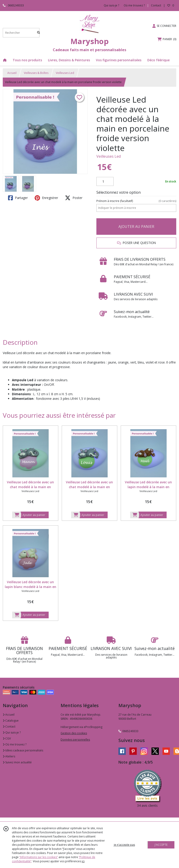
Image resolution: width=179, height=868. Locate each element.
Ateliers (9, 756)
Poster (74, 198)
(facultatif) (136, 201)
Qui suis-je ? (12, 732)
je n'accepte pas (124, 845)
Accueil (12, 73)
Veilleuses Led (65, 73)
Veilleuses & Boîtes (36, 73)
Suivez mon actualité (17, 762)
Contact (156, 5)
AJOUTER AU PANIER (136, 227)
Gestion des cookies (74, 733)
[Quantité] (105, 182)
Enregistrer (46, 198)
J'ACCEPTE (161, 845)
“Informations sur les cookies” (39, 857)
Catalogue (11, 721)
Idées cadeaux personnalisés (23, 750)
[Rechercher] (39, 33)
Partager (18, 198)
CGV (7, 738)
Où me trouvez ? (15, 744)
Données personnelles (75, 740)
